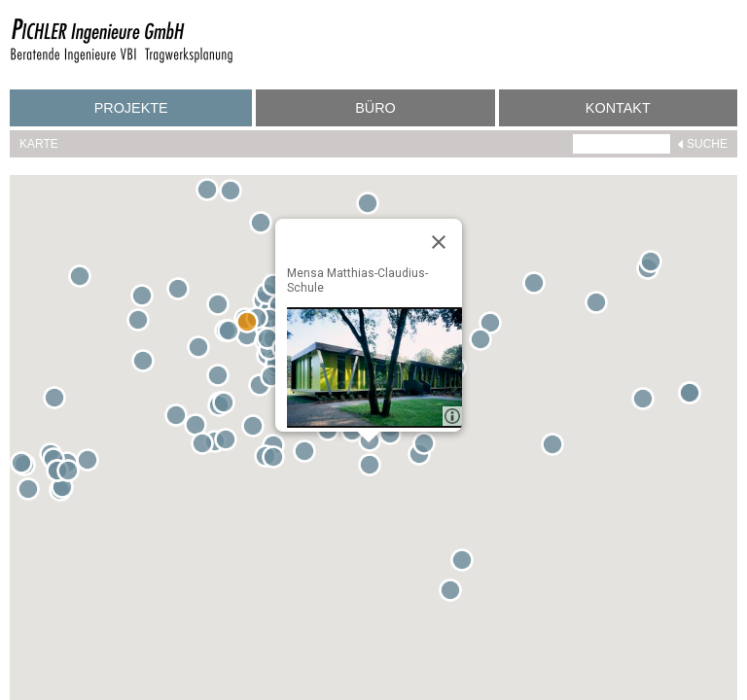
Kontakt (618, 108)
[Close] (439, 242)
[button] (211, 193)
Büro (375, 108)
